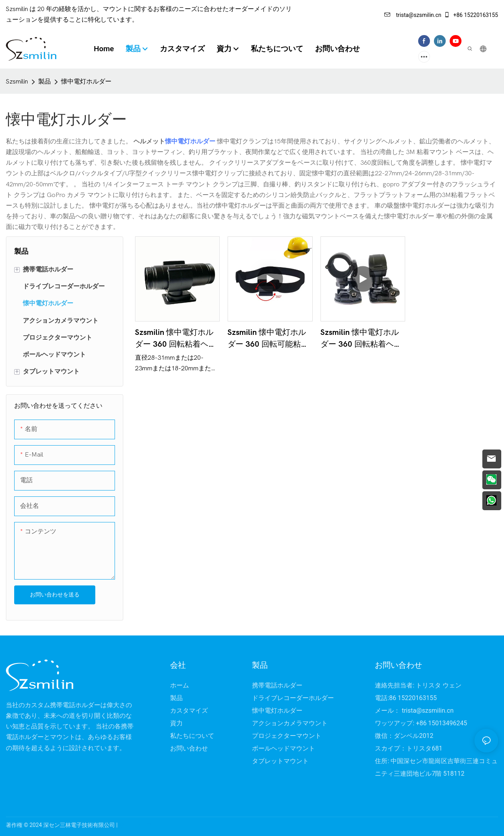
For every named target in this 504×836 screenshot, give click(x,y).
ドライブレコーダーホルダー (293, 698)
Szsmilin (17, 82)
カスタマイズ (189, 711)
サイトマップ (135, 825)
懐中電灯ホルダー (86, 82)
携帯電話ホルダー (277, 686)
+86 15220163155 (471, 15)
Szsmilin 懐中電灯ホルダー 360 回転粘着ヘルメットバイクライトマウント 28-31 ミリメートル (176, 339)
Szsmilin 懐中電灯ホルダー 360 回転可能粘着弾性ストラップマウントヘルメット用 (268, 339)
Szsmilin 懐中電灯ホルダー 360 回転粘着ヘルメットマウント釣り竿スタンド (361, 339)
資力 (176, 723)
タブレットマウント (280, 761)
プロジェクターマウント (287, 736)
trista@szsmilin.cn (413, 15)
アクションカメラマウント (290, 723)
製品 (44, 82)
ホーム (180, 686)
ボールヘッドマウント (283, 749)
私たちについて (192, 736)
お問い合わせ (189, 749)
